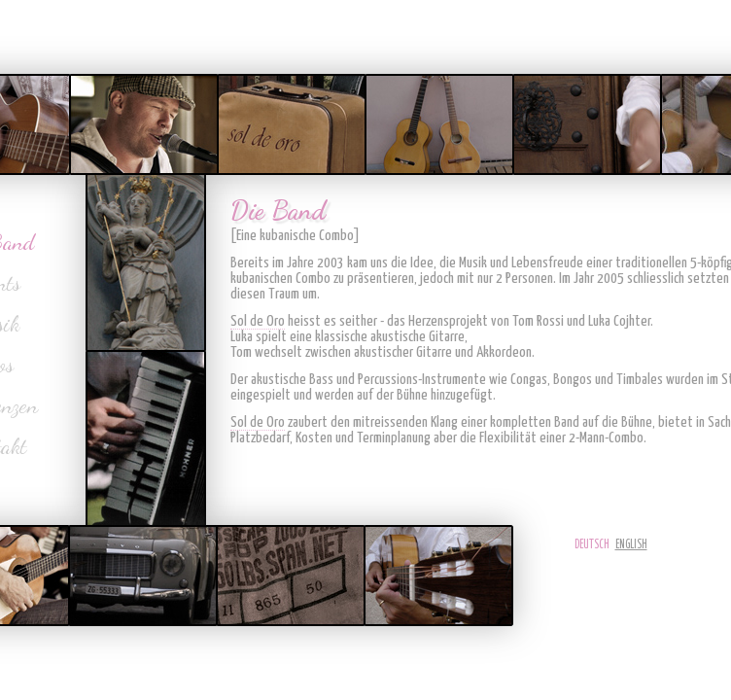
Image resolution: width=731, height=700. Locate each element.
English (631, 545)
